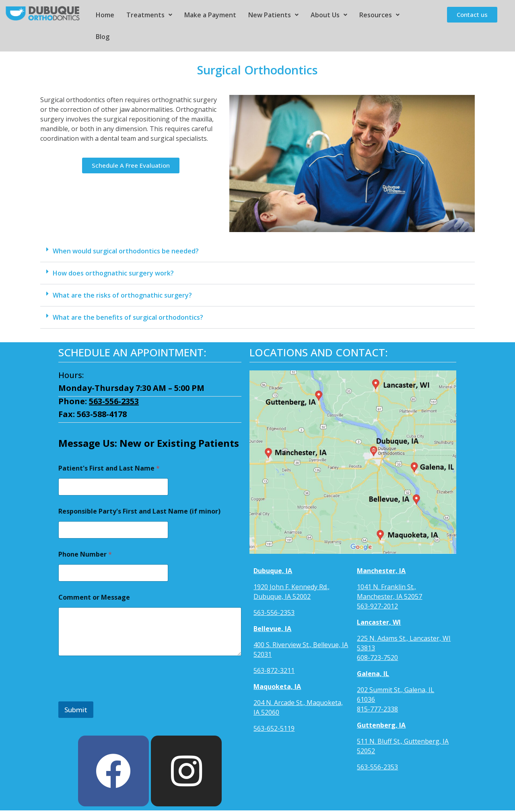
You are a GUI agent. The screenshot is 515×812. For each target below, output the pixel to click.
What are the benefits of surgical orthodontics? (128, 317)
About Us (329, 15)
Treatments (149, 15)
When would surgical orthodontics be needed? (126, 251)
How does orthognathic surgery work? (113, 273)
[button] (257, 251)
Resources (379, 15)
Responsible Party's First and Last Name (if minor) (139, 511)
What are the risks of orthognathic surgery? (122, 295)
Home (105, 15)
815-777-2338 (377, 709)
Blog (103, 37)
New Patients (273, 15)
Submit (76, 710)
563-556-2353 (114, 401)
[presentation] (119, 696)
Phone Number (85, 554)
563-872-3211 (274, 670)
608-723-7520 (377, 658)
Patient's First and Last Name (109, 468)
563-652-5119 (274, 728)
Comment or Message (94, 597)
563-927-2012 (377, 606)
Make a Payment (210, 15)
